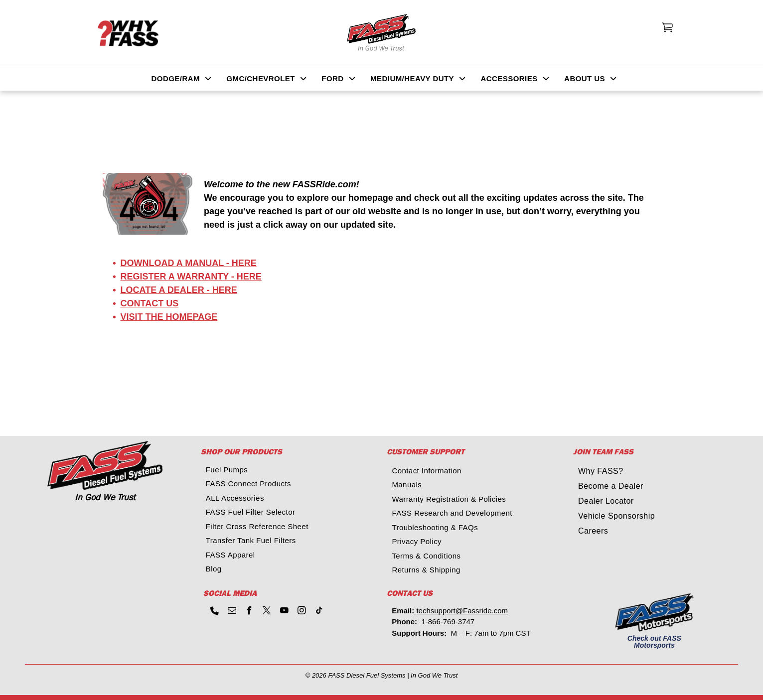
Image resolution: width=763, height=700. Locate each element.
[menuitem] (182, 79)
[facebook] (249, 612)
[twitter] (267, 612)
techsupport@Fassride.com (462, 611)
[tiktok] (319, 612)
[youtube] (284, 612)
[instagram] (302, 612)
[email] (232, 612)
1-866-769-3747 (448, 622)
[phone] (215, 612)
